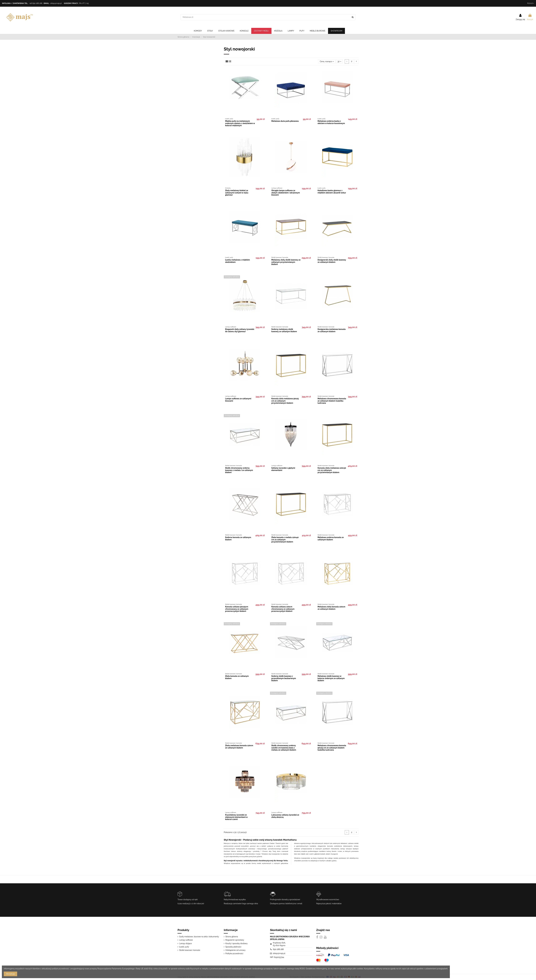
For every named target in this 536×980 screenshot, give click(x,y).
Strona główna (232, 937)
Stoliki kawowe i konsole (190, 950)
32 (339, 61)
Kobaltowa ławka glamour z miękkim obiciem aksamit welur (332, 192)
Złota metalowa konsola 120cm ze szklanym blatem (239, 747)
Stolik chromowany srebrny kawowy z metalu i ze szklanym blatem (239, 470)
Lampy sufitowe (186, 940)
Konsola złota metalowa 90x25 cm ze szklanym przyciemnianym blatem (285, 401)
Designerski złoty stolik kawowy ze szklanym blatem (332, 261)
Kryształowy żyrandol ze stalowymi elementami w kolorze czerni (236, 817)
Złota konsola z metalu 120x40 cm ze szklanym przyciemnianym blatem (285, 540)
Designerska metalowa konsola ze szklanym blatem (332, 330)
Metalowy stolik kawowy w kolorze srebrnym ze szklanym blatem (331, 678)
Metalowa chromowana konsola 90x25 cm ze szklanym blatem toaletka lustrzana (332, 748)
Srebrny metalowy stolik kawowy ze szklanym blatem (284, 330)
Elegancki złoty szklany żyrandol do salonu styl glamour (240, 330)
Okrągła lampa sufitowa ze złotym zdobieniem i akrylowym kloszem (286, 193)
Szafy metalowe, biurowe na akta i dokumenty (199, 937)
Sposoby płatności (233, 947)
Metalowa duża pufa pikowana (285, 121)
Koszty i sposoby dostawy (237, 943)
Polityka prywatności (234, 953)
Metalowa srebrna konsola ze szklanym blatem (331, 538)
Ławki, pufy (184, 947)
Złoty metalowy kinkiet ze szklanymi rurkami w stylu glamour (237, 193)
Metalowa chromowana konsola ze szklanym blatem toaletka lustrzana (332, 401)
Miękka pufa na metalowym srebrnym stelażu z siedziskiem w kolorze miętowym (240, 123)
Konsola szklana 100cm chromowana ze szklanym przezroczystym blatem (283, 609)
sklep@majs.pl (56, 3)
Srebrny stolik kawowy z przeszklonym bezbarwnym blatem (284, 678)
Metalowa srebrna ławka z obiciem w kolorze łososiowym (331, 122)
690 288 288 (278, 949)
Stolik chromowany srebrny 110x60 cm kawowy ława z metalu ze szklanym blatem (284, 748)
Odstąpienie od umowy (235, 950)
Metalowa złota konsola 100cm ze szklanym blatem (331, 608)
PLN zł (531, 3)
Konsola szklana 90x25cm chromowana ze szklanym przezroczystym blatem (237, 609)
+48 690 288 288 (36, 3)
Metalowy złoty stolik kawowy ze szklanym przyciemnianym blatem (286, 262)
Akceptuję (11, 974)
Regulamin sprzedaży (235, 940)
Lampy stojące (185, 943)
